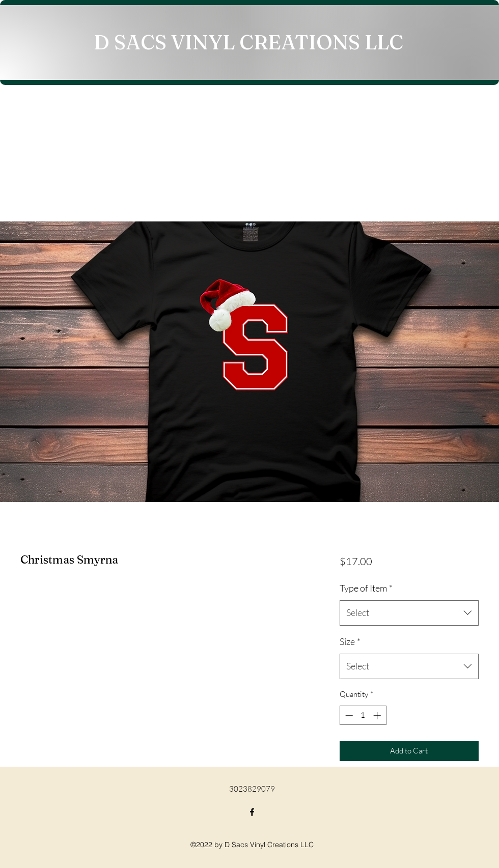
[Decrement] (348, 716)
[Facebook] (252, 812)
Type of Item (366, 588)
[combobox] (409, 613)
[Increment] (378, 716)
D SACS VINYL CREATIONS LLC (248, 42)
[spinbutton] (363, 716)
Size (350, 641)
